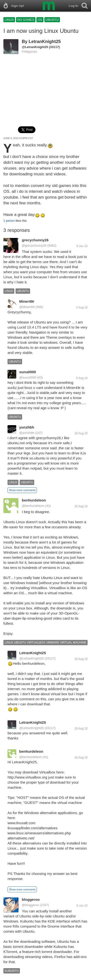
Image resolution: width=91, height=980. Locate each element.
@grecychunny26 (34, 246)
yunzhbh (27, 427)
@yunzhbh (27, 433)
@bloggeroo (30, 905)
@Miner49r (27, 307)
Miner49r (27, 301)
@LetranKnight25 (35, 47)
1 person (9, 221)
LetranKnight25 (45, 42)
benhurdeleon (34, 500)
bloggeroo (31, 899)
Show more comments (22, 490)
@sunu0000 (28, 377)
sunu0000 (28, 372)
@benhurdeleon (33, 506)
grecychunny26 (35, 240)
